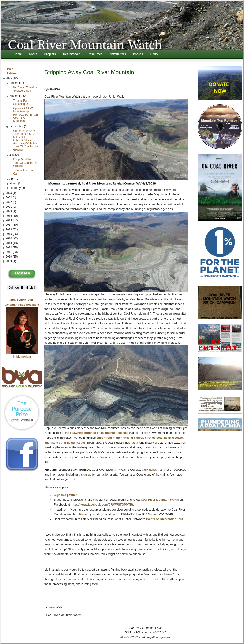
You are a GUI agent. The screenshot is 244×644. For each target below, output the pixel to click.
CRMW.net (149, 470)
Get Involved (72, 54)
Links (154, 54)
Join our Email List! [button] (22, 288)
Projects (50, 54)
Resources (95, 54)
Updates (11, 73)
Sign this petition (66, 495)
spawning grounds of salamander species (99, 433)
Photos (138, 54)
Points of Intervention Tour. (165, 519)
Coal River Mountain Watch (160, 500)
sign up (86, 475)
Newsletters (118, 54)
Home (18, 54)
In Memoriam (22, 357)
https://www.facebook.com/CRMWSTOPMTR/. (102, 505)
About (33, 54)
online (80, 514)
